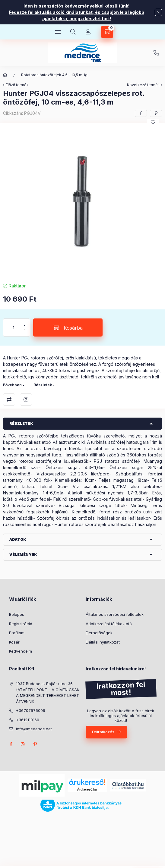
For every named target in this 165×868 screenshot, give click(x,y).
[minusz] (24, 332)
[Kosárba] (68, 327)
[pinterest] (156, 113)
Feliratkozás (103, 732)
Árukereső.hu (87, 789)
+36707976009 (156, 53)
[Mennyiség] (14, 327)
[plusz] (24, 323)
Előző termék (17, 85)
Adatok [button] (18, 539)
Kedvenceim (21, 651)
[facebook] (141, 113)
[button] (83, 201)
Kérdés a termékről (26, 400)
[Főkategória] (5, 75)
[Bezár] (158, 12)
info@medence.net (34, 729)
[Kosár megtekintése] (107, 32)
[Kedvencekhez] (153, 122)
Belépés (17, 614)
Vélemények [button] (23, 555)
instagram (23, 744)
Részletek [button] (21, 423)
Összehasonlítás (9, 400)
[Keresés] (73, 32)
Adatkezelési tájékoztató (109, 624)
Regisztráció (21, 624)
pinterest (35, 744)
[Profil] (88, 32)
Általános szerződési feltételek (115, 614)
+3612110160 (28, 720)
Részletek (43, 385)
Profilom (17, 633)
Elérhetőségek (99, 633)
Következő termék (143, 85)
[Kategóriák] (58, 32)
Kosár (14, 642)
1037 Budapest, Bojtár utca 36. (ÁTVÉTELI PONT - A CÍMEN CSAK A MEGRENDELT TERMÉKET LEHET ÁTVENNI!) (48, 693)
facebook (11, 744)
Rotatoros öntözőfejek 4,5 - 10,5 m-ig (54, 75)
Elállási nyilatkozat (103, 642)
